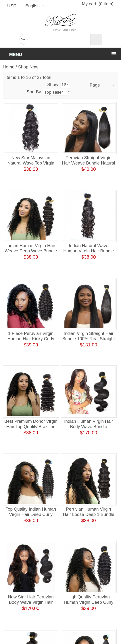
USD (12, 6)
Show (53, 84)
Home (9, 67)
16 (64, 85)
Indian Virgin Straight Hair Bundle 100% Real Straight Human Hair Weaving (89, 339)
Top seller (54, 92)
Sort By (34, 92)
